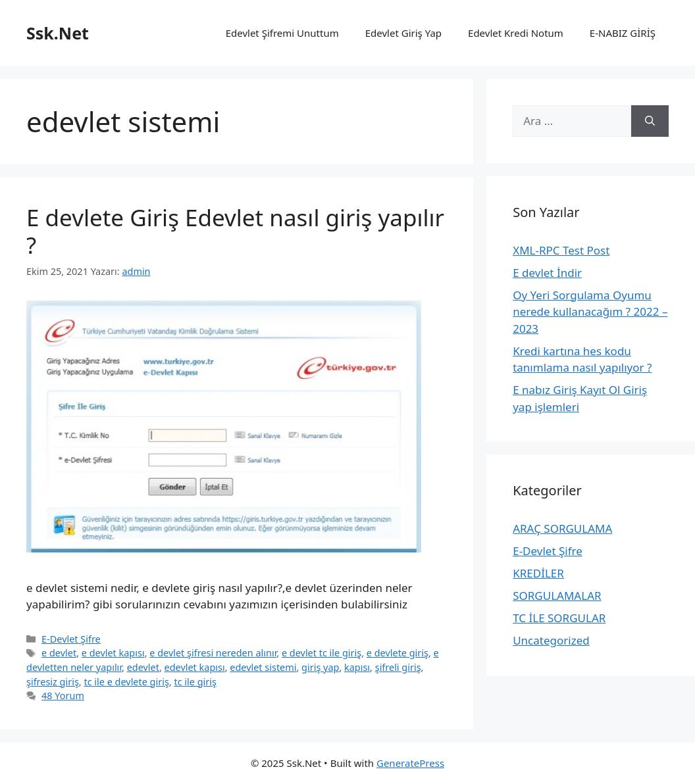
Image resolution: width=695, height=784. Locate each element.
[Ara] (650, 121)
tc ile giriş (195, 682)
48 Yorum (63, 696)
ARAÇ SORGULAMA (562, 528)
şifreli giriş (398, 667)
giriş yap (320, 667)
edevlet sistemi (263, 667)
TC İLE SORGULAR (559, 618)
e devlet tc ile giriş (322, 653)
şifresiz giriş (53, 682)
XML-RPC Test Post (561, 250)
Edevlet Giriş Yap (403, 33)
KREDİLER (538, 573)
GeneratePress (410, 763)
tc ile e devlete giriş (126, 682)
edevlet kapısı (195, 667)
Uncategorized (551, 640)
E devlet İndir (547, 273)
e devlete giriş (398, 653)
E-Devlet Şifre (71, 639)
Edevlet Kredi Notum (516, 33)
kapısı (357, 667)
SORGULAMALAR (557, 596)
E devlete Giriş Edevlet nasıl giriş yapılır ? (235, 231)
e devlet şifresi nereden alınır (213, 653)
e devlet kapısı (113, 653)
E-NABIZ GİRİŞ (623, 33)
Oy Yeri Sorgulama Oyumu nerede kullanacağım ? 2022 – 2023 (590, 312)
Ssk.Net (58, 33)
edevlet (143, 667)
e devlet (59, 653)
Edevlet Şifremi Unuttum (282, 33)
